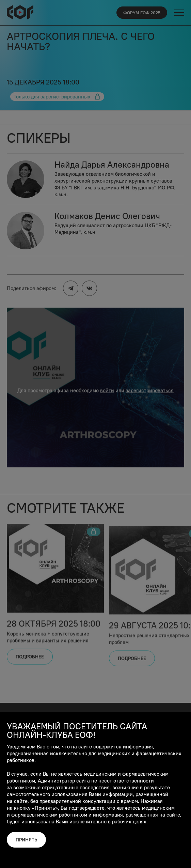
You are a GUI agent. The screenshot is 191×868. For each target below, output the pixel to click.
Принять (26, 840)
